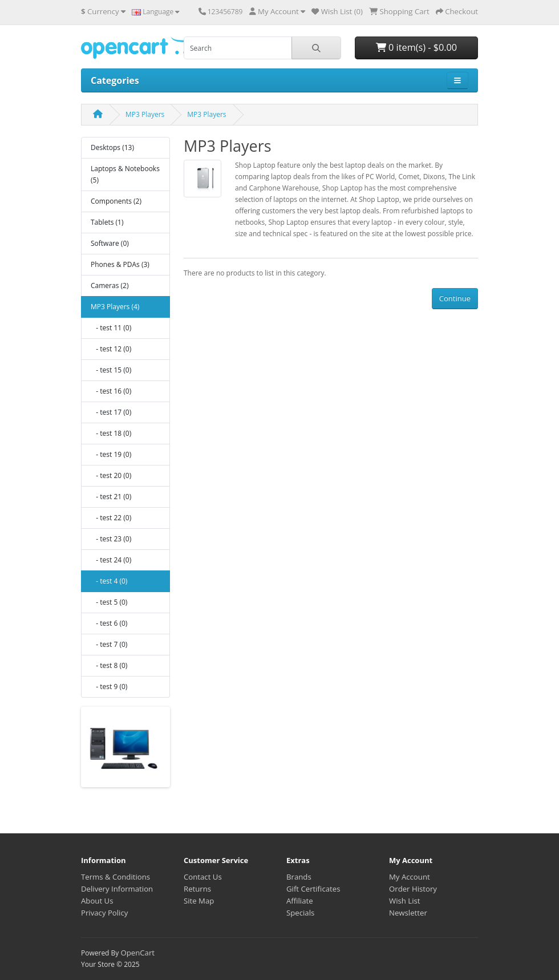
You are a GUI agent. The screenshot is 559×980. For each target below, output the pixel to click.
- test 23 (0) (111, 539)
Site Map (199, 901)
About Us (97, 901)
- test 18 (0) (111, 433)
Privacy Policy (104, 913)
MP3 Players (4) (115, 307)
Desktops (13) (112, 147)
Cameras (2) (110, 286)
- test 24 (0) (111, 560)
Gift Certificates (313, 889)
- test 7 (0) (109, 644)
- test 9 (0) (109, 687)
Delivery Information (117, 889)
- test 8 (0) (109, 665)
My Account (410, 877)
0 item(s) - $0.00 (416, 47)
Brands (299, 877)
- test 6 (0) (109, 623)
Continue (455, 298)
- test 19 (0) (111, 454)
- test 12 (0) (111, 349)
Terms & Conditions (116, 877)
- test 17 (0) (111, 412)
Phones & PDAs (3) (120, 264)
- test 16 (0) (111, 391)
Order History (413, 889)
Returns (197, 889)
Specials (300, 913)
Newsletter (408, 913)
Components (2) (116, 201)
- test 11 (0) (111, 328)
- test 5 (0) (109, 602)
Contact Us (203, 877)
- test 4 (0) (109, 581)
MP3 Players (145, 114)
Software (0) (110, 243)
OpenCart (137, 953)
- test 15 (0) (111, 370)
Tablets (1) (107, 222)
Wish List (405, 901)
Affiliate (300, 901)
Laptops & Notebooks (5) (125, 174)
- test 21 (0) (111, 497)
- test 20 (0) (111, 475)
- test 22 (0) (111, 518)
